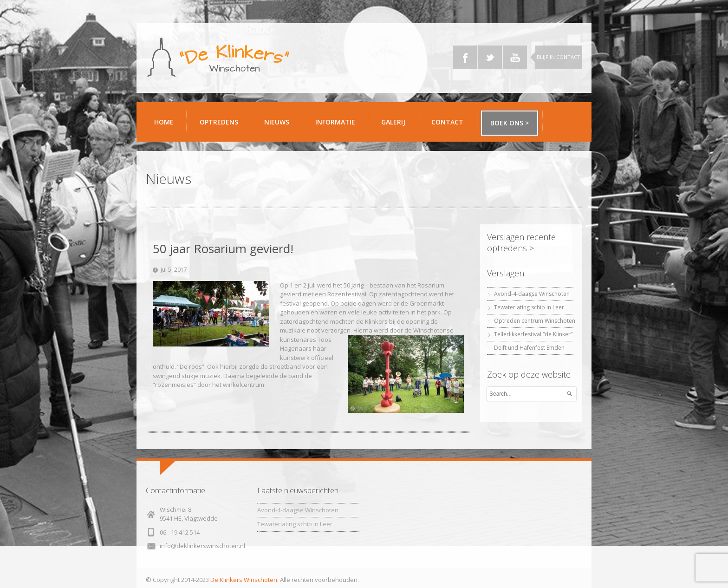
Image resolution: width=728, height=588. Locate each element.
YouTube (515, 57)
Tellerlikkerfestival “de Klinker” (533, 334)
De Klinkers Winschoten (244, 580)
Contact (450, 126)
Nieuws (277, 122)
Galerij (396, 126)
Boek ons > (510, 123)
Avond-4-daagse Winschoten (532, 294)
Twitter (490, 57)
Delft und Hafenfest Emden (529, 348)
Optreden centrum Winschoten (535, 321)
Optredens (219, 122)
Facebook (465, 57)
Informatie (338, 126)
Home (164, 122)
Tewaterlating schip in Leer (529, 307)
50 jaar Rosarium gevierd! (223, 248)
